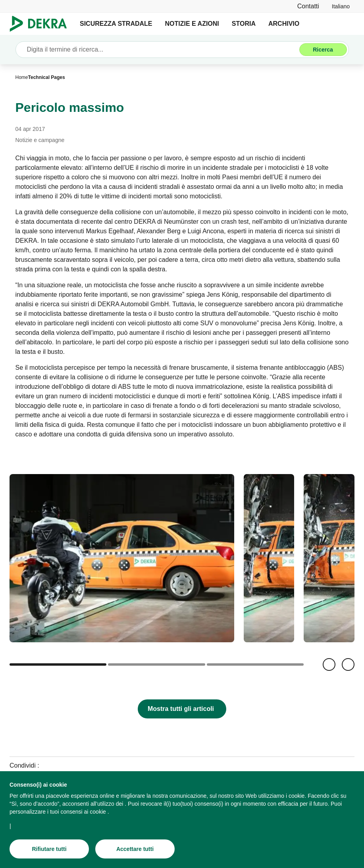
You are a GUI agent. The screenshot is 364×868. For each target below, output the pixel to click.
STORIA (244, 24)
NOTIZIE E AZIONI (192, 24)
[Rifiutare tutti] (49, 849)
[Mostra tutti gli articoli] (182, 709)
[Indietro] (329, 664)
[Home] (22, 77)
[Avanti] (348, 664)
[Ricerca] (323, 50)
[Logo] (41, 24)
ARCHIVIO (284, 24)
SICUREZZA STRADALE (116, 24)
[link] (341, 6)
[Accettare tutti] (135, 849)
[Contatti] (308, 6)
